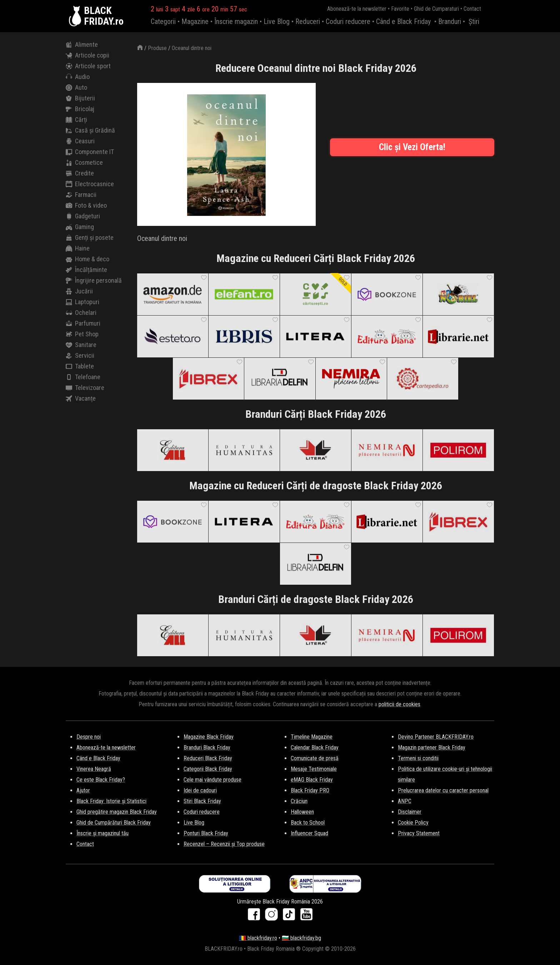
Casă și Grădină (90, 130)
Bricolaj (80, 109)
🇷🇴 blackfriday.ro (258, 938)
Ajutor (83, 790)
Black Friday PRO (310, 790)
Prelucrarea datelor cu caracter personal (443, 790)
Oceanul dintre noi (192, 48)
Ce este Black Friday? (101, 780)
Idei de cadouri (200, 790)
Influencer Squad (309, 833)
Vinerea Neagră (94, 769)
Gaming (80, 227)
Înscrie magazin (236, 21)
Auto (76, 88)
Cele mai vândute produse (212, 780)
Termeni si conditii (418, 758)
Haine (78, 248)
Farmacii (81, 195)
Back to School (308, 823)
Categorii (163, 21)
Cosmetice (84, 163)
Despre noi (89, 737)
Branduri (450, 21)
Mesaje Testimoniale (314, 769)
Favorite (400, 9)
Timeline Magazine (312, 737)
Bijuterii (80, 98)
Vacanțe (81, 399)
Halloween (302, 812)
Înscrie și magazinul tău (102, 833)
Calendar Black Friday (315, 748)
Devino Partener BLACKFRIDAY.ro (436, 737)
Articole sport (88, 66)
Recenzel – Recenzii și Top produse (224, 844)
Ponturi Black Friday (206, 833)
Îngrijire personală (94, 281)
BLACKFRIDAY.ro (104, 16)
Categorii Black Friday (208, 769)
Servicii (80, 356)
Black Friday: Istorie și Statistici (111, 801)
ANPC (405, 801)
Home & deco (87, 259)
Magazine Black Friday (209, 737)
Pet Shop (82, 334)
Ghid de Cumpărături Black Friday (114, 823)
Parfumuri (83, 323)
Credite (80, 173)
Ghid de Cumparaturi (436, 9)
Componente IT (90, 152)
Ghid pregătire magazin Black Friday (117, 812)
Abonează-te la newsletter (357, 9)
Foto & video (86, 206)
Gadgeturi (83, 216)
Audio (78, 77)
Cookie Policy (413, 823)
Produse (157, 48)
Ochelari (81, 313)
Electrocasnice (90, 184)
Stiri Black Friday (202, 801)
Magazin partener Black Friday (432, 748)
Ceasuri (80, 141)
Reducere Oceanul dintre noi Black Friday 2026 (316, 68)
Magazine (195, 21)
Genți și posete (90, 238)
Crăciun (299, 801)
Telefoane (83, 377)
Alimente (82, 45)
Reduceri (308, 21)
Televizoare (85, 388)
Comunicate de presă (315, 758)
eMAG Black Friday (312, 780)
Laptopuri (82, 302)
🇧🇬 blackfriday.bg (301, 938)
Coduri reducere (348, 21)
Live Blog (277, 21)
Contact (472, 9)
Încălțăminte (86, 270)
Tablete (80, 366)
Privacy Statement (419, 833)
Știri (474, 21)
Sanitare (81, 345)
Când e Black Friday (403, 21)
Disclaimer (410, 812)
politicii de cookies (399, 704)
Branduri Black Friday (207, 748)
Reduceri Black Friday (208, 758)
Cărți (76, 120)
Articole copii (87, 55)
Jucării (79, 291)
